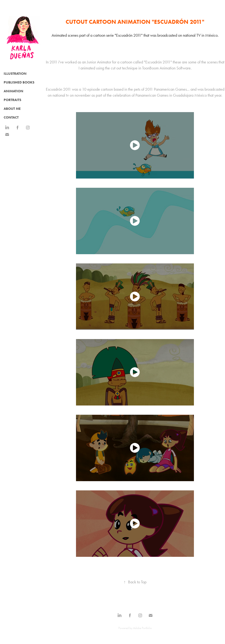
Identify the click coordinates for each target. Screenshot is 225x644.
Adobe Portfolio (142, 628)
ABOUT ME (12, 109)
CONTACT (11, 117)
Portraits (12, 100)
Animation (13, 91)
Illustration (15, 74)
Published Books (19, 82)
